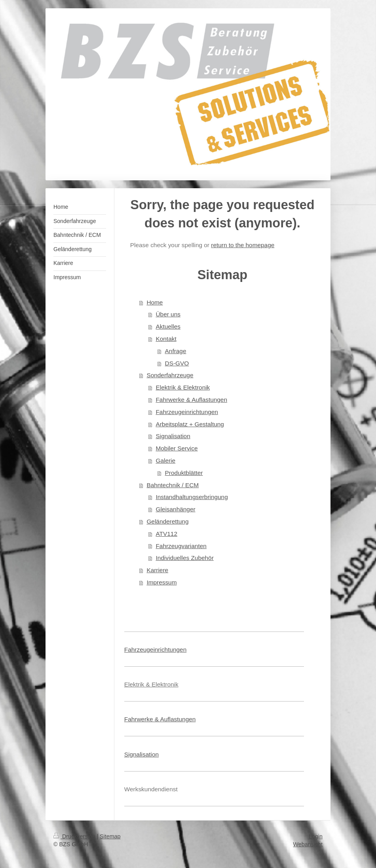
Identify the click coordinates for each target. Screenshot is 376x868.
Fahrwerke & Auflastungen (191, 400)
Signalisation (173, 436)
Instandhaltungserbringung (192, 497)
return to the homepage (243, 245)
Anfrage (176, 351)
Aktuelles (168, 326)
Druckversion (75, 836)
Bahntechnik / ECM (173, 485)
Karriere (157, 570)
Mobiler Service (177, 448)
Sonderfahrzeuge (170, 375)
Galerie (165, 460)
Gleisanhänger (175, 509)
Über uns (168, 314)
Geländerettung (167, 521)
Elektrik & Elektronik (183, 387)
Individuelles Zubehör (184, 558)
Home (155, 302)
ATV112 (166, 534)
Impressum (161, 582)
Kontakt (166, 339)
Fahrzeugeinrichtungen (187, 412)
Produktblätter (184, 473)
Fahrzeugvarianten (181, 546)
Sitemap (110, 836)
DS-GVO (177, 363)
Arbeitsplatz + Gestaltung (190, 424)
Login (316, 836)
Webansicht (308, 844)
